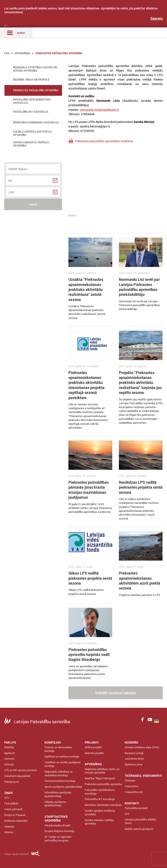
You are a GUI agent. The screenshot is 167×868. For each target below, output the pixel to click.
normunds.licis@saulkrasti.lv (100, 110)
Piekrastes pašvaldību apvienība (59, 53)
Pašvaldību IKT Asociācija (100, 799)
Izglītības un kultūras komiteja (62, 756)
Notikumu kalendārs (16, 821)
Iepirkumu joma (134, 764)
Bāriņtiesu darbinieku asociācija (103, 805)
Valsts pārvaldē (13, 809)
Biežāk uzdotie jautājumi (139, 829)
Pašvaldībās (11, 803)
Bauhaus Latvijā (134, 753)
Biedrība (9, 747)
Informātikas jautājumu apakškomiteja (58, 794)
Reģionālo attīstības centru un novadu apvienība (102, 771)
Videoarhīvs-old (134, 792)
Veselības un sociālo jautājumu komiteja (63, 764)
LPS (7, 53)
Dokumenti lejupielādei (17, 776)
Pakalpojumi (12, 782)
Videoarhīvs (132, 786)
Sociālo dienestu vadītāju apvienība (99, 822)
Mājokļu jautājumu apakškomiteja (55, 804)
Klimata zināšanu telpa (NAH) (142, 747)
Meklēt (33, 204)
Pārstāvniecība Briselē (57, 825)
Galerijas (9, 826)
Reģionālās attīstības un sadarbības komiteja (59, 773)
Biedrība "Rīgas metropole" (100, 778)
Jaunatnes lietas (134, 759)
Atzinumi (9, 759)
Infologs (9, 764)
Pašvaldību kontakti (136, 808)
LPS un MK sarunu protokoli (21, 770)
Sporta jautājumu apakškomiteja (63, 787)
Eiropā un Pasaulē (15, 815)
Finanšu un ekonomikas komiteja (58, 749)
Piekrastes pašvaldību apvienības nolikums (104, 141)
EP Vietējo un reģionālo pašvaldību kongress (58, 839)
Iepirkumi (10, 753)
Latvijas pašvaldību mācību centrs (140, 821)
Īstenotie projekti (94, 753)
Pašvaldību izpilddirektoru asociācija (100, 792)
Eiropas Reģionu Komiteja (59, 831)
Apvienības (22, 53)
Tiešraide (130, 780)
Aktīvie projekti (93, 747)
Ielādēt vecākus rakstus (116, 693)
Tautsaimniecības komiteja (60, 781)
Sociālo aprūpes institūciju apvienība (100, 812)
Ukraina (9, 832)
